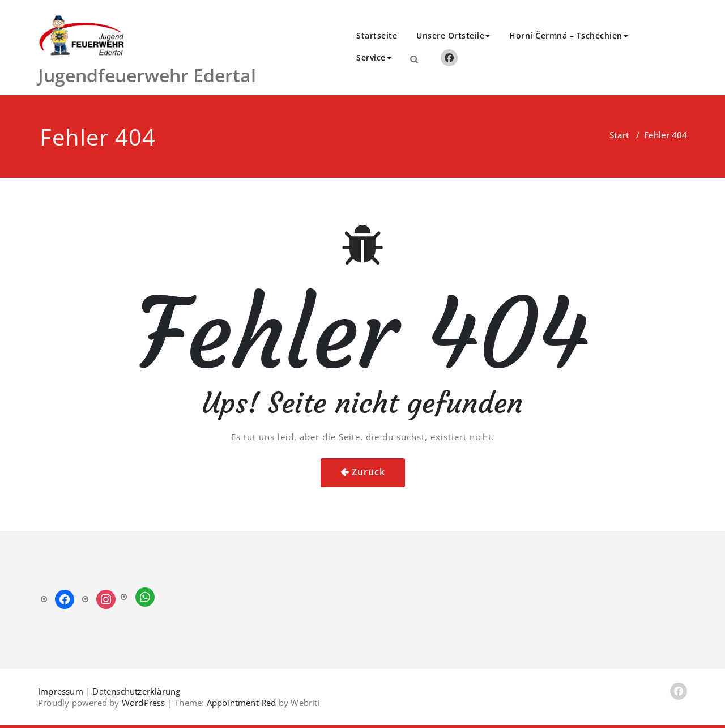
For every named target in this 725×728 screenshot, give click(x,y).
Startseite (377, 35)
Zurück (368, 472)
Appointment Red (240, 703)
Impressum (61, 691)
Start (619, 135)
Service (374, 58)
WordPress (144, 703)
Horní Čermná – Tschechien (569, 35)
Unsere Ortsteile (453, 35)
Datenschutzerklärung (136, 691)
